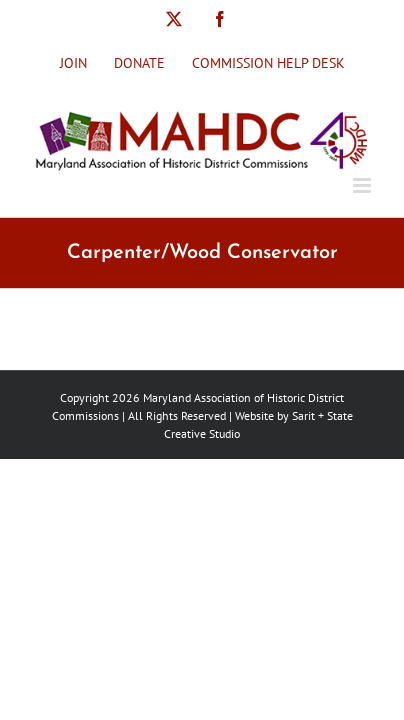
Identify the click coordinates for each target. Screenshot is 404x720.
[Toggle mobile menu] (363, 185)
